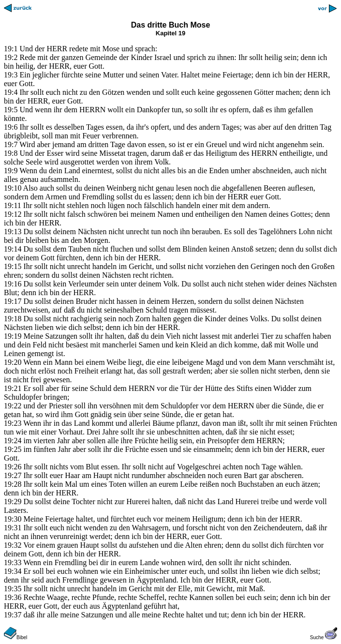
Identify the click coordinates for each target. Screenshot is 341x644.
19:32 (13, 545)
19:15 (13, 266)
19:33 (13, 562)
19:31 (13, 528)
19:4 (11, 92)
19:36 (13, 597)
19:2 (11, 57)
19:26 (13, 467)
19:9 (11, 171)
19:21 (13, 388)
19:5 (11, 110)
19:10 (13, 188)
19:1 (11, 49)
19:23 (13, 423)
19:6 (11, 127)
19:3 (11, 75)
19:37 (13, 615)
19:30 (13, 519)
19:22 (13, 406)
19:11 (13, 205)
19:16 (13, 284)
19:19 (13, 336)
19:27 (13, 475)
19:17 (13, 301)
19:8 (11, 153)
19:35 (13, 589)
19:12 (13, 214)
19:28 (13, 484)
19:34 (13, 571)
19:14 (13, 249)
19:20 (13, 362)
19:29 (13, 502)
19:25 (13, 449)
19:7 (11, 144)
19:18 (13, 319)
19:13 (13, 232)
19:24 (13, 441)
